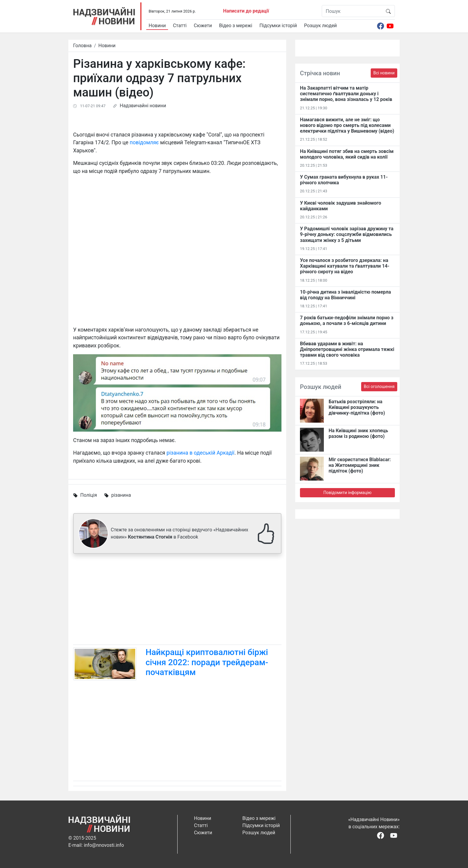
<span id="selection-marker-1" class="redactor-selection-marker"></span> (177, 257)
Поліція (89, 495)
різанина (121, 495)
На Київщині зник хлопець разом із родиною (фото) (358, 433)
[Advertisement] (177, 600)
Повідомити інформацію (347, 493)
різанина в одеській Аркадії (201, 453)
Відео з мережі (236, 26)
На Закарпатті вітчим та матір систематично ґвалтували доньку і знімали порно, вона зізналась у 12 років (346, 94)
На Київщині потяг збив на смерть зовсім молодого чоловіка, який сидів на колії (347, 154)
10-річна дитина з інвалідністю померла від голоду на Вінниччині (345, 295)
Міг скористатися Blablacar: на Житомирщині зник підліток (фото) (360, 465)
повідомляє (144, 142)
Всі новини (384, 73)
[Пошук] (352, 11)
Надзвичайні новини (143, 106)
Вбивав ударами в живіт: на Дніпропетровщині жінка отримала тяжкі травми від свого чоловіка (347, 349)
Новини (157, 26)
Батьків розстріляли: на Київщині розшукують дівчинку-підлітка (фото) (357, 407)
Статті (180, 26)
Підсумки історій (278, 26)
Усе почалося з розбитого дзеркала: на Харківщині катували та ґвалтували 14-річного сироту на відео (345, 266)
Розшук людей (321, 26)
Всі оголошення (379, 387)
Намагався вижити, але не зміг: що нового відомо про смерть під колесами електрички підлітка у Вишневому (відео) (347, 125)
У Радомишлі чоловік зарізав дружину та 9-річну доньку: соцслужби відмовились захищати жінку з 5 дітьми (347, 234)
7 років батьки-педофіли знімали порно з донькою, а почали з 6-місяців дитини (347, 320)
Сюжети (203, 26)
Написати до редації (246, 11)
